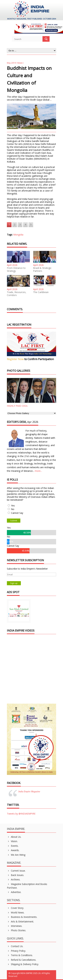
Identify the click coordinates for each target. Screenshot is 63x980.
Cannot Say (17, 513)
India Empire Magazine (29, 792)
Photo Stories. (16, 930)
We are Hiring (16, 855)
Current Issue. (16, 871)
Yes (13, 506)
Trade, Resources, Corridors (17, 294)
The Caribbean (41, 292)
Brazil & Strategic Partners (42, 269)
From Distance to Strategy (16, 269)
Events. (13, 846)
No (13, 509)
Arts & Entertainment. (20, 922)
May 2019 (11, 63)
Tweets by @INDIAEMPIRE (21, 814)
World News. (16, 913)
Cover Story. (15, 908)
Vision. (12, 841)
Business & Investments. (22, 917)
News (20, 63)
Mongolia (18, 235)
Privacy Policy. (16, 951)
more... (38, 471)
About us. (14, 837)
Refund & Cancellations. (21, 960)
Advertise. (14, 892)
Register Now (15, 359)
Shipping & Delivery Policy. (23, 964)
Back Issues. (15, 875)
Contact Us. (15, 946)
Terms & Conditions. (20, 955)
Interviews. (15, 926)
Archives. (14, 880)
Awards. (13, 850)
